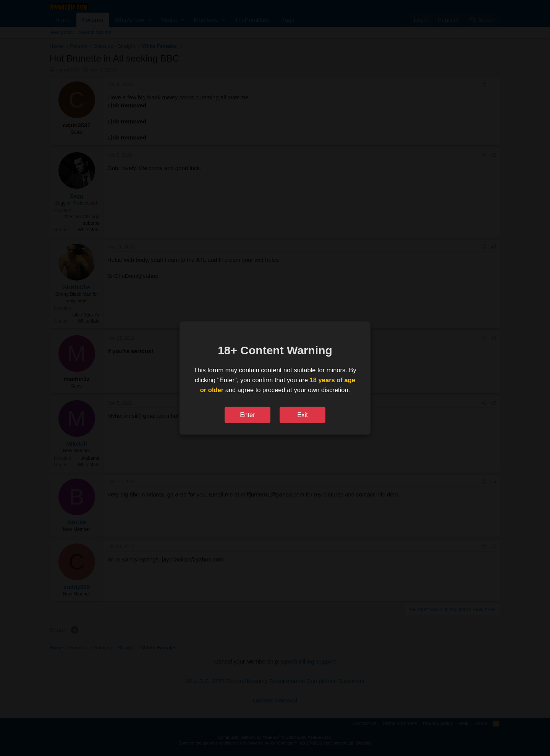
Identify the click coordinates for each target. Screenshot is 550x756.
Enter (247, 415)
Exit (302, 415)
